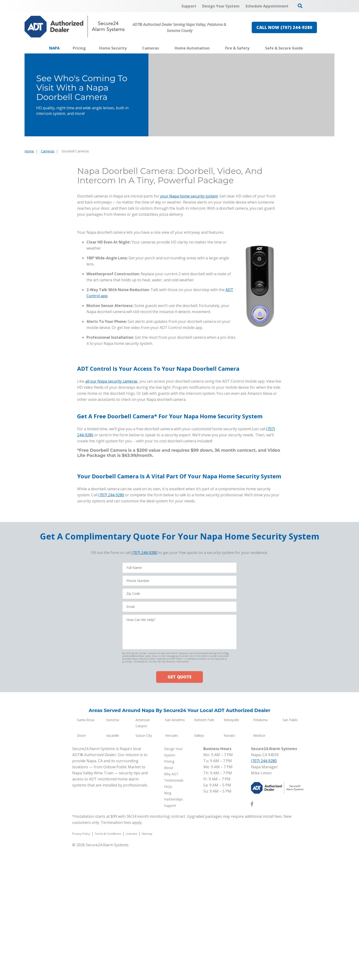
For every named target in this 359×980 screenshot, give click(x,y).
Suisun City (144, 868)
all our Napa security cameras (111, 514)
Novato (229, 868)
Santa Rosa (86, 852)
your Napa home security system (189, 198)
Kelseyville (231, 852)
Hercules (172, 868)
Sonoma (113, 852)
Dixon (81, 868)
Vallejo (199, 868)
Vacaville (113, 868)
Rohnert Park (204, 852)
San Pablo (290, 852)
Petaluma (260, 852)
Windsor (259, 868)
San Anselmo (175, 852)
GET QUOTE (179, 809)
